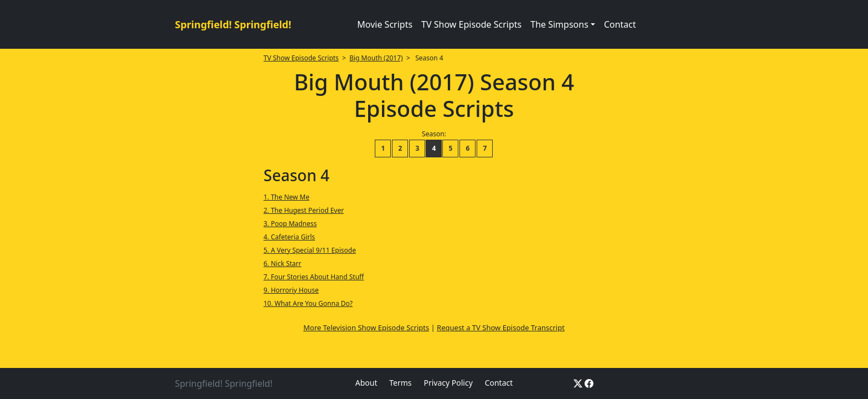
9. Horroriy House (291, 290)
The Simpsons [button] (559, 24)
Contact (620, 24)
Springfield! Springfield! (233, 24)
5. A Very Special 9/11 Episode (310, 250)
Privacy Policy (448, 383)
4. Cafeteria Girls (289, 237)
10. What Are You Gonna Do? (308, 303)
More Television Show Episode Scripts (366, 328)
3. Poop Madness (290, 224)
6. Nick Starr (282, 264)
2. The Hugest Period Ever (304, 210)
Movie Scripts (385, 24)
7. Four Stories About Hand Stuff (314, 277)
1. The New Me (286, 197)
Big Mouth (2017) (376, 58)
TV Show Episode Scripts (471, 24)
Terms (400, 383)
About (366, 383)
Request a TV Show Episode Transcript (501, 328)
